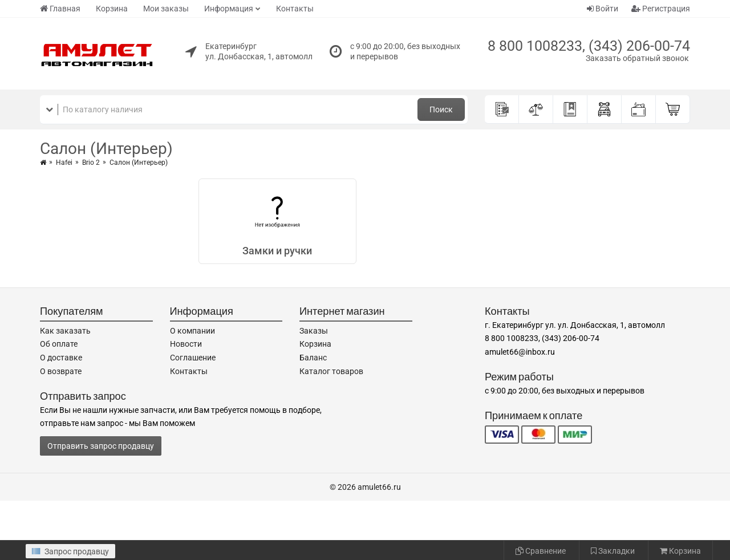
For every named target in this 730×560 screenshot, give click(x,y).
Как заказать (65, 331)
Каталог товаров (331, 371)
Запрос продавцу (70, 551)
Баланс (313, 358)
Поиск (441, 109)
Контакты (295, 9)
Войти (603, 9)
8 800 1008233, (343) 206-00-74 (589, 46)
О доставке (61, 358)
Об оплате (59, 344)
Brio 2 (91, 163)
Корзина (112, 9)
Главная (60, 9)
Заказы (314, 331)
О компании (192, 331)
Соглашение (193, 358)
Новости (186, 344)
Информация (229, 9)
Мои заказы (166, 9)
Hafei (64, 163)
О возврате (61, 371)
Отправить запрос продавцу (101, 446)
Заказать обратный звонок (637, 58)
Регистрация (661, 9)
